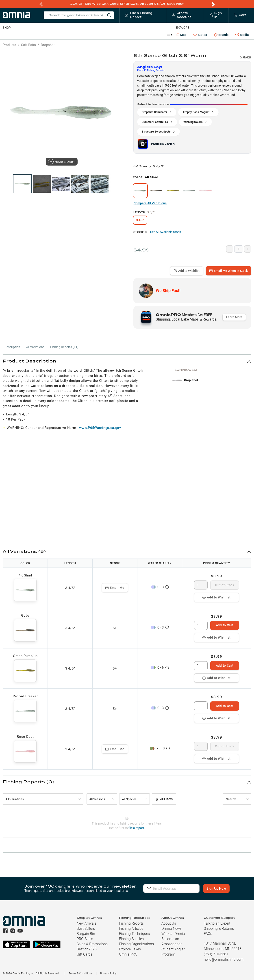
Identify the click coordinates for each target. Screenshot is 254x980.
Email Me (115, 587)
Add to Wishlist (187, 271)
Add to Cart (225, 625)
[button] (127, 361)
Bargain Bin (86, 933)
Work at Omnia (173, 933)
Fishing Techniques (134, 933)
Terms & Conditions (81, 973)
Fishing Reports (131, 923)
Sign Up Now (219, 888)
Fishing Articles (131, 928)
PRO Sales (85, 939)
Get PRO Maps (132, 35)
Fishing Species (131, 939)
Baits (6, 35)
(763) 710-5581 (216, 954)
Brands (221, 35)
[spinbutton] (201, 585)
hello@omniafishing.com (224, 959)
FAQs (208, 933)
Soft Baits (28, 45)
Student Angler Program (173, 952)
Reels (49, 35)
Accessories (89, 35)
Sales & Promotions (92, 944)
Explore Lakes (130, 949)
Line (20, 35)
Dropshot (48, 45)
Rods (34, 35)
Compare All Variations (150, 203)
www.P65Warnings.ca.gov (100, 428)
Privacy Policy (108, 973)
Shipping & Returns (219, 928)
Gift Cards (85, 954)
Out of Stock (225, 585)
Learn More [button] (234, 317)
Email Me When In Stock (229, 271)
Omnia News (172, 928)
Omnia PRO (128, 954)
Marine (110, 35)
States (200, 35)
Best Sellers (86, 928)
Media (242, 35)
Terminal (67, 35)
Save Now (175, 4)
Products (9, 45)
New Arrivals (87, 923)
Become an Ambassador (172, 941)
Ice (152, 35)
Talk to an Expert (217, 923)
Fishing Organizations (136, 944)
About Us (169, 923)
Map (181, 35)
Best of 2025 (87, 949)
